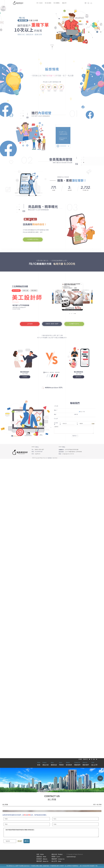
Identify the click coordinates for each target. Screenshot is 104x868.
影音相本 (69, 764)
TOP (100, 778)
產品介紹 (46, 764)
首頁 (39, 764)
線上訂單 (94, 764)
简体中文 (85, 759)
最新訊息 (54, 764)
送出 (27, 841)
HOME (80, 759)
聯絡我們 (77, 764)
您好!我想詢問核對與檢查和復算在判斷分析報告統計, (51, 833)
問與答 (61, 764)
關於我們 (86, 764)
